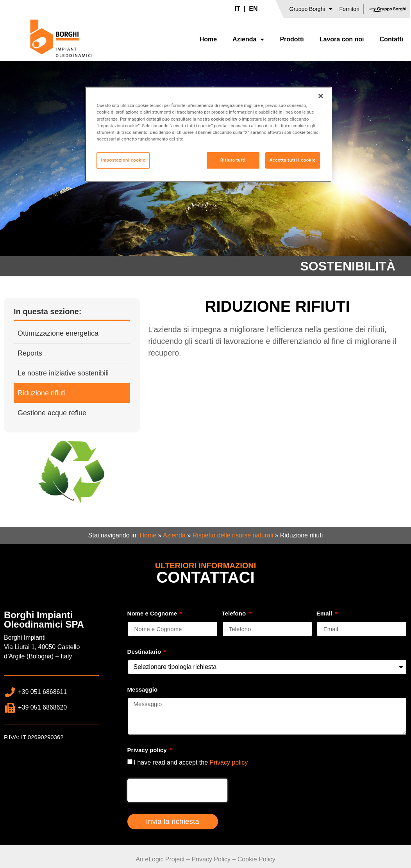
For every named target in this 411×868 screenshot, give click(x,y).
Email (325, 614)
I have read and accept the (191, 762)
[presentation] (177, 790)
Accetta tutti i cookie (293, 160)
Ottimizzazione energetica (58, 333)
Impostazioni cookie (123, 160)
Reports (30, 353)
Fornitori (349, 9)
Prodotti (292, 39)
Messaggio (143, 690)
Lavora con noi (342, 39)
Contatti (391, 39)
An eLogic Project (160, 859)
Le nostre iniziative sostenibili (63, 373)
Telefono (235, 614)
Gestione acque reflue (52, 413)
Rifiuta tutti (233, 160)
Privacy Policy (211, 859)
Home (208, 39)
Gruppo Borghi (311, 9)
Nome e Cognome (153, 614)
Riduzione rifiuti (42, 393)
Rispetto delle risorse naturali (233, 535)
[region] (208, 134)
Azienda (248, 39)
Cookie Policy (256, 859)
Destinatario (145, 652)
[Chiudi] (321, 96)
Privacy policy (148, 750)
